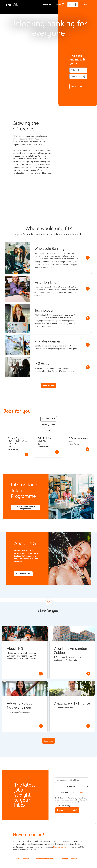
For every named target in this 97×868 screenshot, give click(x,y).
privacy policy (74, 800)
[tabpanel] (48, 447)
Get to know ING (23, 574)
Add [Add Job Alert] (82, 792)
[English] (85, 5)
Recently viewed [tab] (49, 425)
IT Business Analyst (79, 438)
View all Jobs (49, 386)
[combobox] (78, 76)
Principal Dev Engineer (45, 440)
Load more (48, 741)
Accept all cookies (70, 859)
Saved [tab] (48, 430)
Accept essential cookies (46, 859)
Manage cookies (60, 847)
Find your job (77, 86)
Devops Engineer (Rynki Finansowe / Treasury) (17, 441)
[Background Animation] (31, 53)
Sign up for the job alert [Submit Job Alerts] (67, 810)
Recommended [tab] (49, 419)
